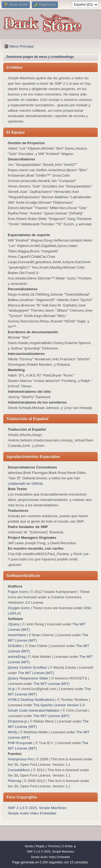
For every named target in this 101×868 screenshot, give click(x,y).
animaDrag (17, 657)
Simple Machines (53, 808)
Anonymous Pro (21, 759)
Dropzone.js (17, 721)
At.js (11, 689)
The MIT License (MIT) (36, 673)
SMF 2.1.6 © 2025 (22, 808)
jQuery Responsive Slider (28, 678)
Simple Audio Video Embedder (32, 813)
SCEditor (15, 646)
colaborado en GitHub (25, 483)
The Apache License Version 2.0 (59, 705)
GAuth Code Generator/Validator (34, 710)
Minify (13, 732)
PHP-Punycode (20, 743)
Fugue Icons (18, 592)
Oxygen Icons (19, 608)
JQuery (14, 624)
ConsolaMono (19, 770)
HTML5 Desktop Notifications (31, 700)
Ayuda (29, 846)
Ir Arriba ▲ (69, 846)
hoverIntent (17, 635)
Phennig (14, 781)
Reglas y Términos (48, 846)
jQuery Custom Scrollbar (27, 667)
